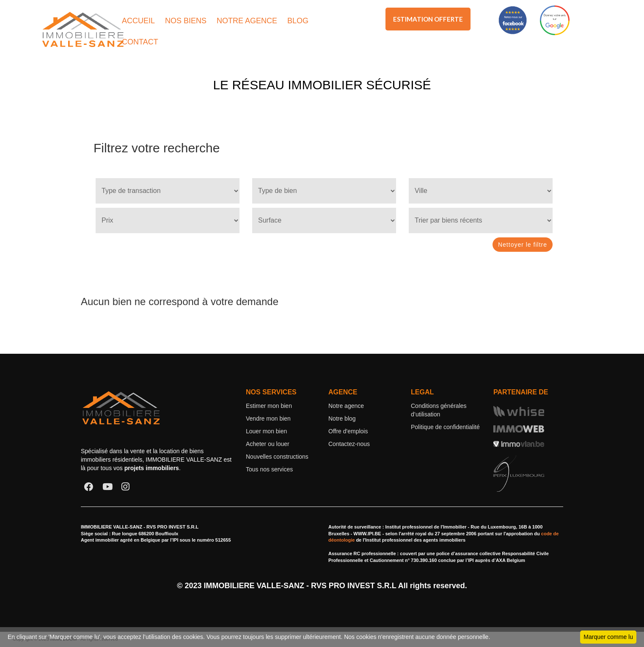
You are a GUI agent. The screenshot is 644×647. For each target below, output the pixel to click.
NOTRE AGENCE (247, 21)
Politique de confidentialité (445, 427)
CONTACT (140, 42)
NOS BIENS (186, 21)
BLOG (298, 21)
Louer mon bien (266, 431)
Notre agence (346, 406)
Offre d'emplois (348, 431)
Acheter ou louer (268, 444)
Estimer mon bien (269, 406)
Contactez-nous (349, 444)
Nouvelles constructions (277, 457)
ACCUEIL (138, 21)
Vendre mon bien (268, 418)
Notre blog (342, 418)
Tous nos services (269, 469)
